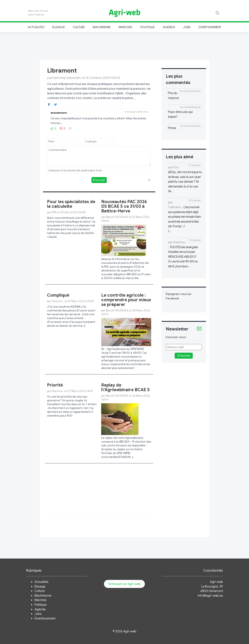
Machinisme (102, 27)
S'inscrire (184, 356)
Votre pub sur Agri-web (124, 584)
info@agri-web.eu (210, 596)
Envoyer (99, 180)
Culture (79, 27)
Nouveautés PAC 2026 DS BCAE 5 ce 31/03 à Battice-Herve (124, 206)
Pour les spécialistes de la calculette (71, 204)
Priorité (55, 385)
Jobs (187, 27)
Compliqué (58, 295)
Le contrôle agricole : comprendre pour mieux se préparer (126, 300)
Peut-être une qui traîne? (180, 114)
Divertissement (210, 27)
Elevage (58, 27)
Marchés (125, 27)
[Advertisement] (125, 45)
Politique (148, 27)
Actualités (36, 27)
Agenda (169, 27)
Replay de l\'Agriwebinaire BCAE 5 (125, 387)
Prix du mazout (173, 96)
